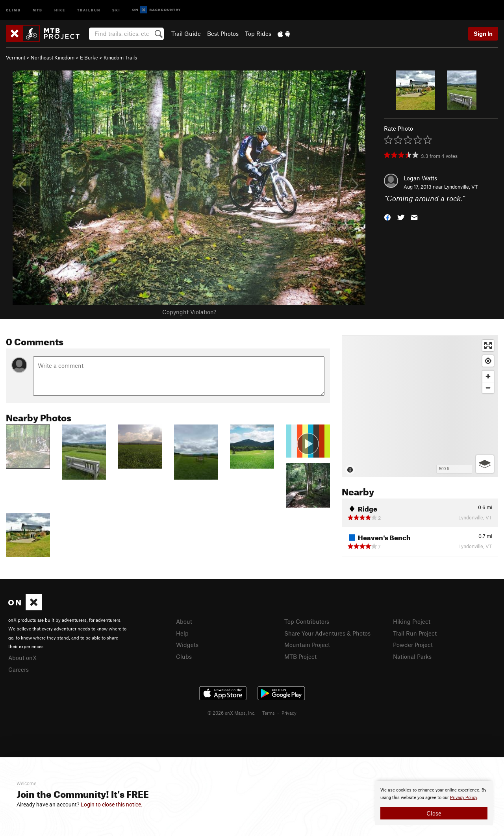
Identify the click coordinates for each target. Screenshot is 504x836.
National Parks (412, 656)
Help (182, 633)
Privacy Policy (464, 798)
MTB (38, 10)
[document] (434, 803)
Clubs (184, 656)
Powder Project (413, 645)
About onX (22, 658)
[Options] (485, 464)
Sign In (483, 33)
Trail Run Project (415, 633)
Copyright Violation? (189, 312)
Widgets (187, 645)
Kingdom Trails (120, 57)
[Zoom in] (488, 376)
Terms (269, 713)
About (184, 621)
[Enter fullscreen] (488, 346)
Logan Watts (420, 178)
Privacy (289, 713)
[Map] (420, 406)
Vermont (16, 57)
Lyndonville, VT (461, 187)
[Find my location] (488, 361)
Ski (116, 10)
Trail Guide (186, 33)
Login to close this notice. (112, 804)
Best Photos (223, 33)
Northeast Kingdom (53, 57)
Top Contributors (307, 621)
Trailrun (89, 10)
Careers (19, 669)
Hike (60, 10)
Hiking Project (412, 621)
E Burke (89, 57)
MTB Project (300, 656)
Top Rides (258, 33)
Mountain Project (307, 645)
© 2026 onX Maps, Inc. (232, 713)
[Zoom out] (488, 388)
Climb (13, 10)
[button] (387, 217)
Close (434, 813)
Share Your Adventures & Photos (327, 633)
